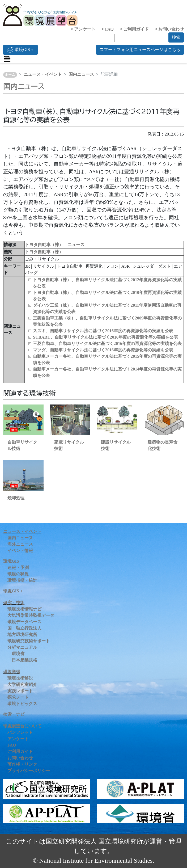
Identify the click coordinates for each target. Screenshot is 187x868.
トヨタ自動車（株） (44, 252)
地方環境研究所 (22, 635)
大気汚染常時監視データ (31, 615)
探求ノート (18, 697)
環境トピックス (22, 704)
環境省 (18, 654)
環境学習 (12, 672)
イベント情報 (20, 551)
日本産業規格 (24, 660)
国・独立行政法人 (24, 628)
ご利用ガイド (134, 29)
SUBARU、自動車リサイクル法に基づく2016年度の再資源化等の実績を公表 (105, 337)
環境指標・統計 (22, 580)
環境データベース (24, 622)
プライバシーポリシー (29, 771)
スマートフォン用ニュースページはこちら (140, 50)
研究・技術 (14, 603)
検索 (176, 37)
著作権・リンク (22, 764)
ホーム (10, 75)
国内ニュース (81, 74)
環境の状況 (18, 574)
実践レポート (20, 691)
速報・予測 (18, 568)
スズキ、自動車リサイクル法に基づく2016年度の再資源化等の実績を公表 (103, 331)
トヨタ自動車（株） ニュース (55, 245)
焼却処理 (16, 498)
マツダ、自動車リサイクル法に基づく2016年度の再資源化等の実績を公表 (103, 350)
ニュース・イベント (43, 74)
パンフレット (20, 732)
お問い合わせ (169, 29)
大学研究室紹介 (22, 684)
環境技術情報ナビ (24, 609)
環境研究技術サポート (29, 641)
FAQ (108, 29)
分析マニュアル (22, 647)
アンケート (83, 29)
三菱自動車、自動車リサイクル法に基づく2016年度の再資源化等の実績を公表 (107, 344)
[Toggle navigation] (7, 59)
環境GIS (11, 561)
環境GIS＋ (20, 50)
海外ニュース (20, 544)
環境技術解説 (20, 678)
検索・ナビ (14, 714)
